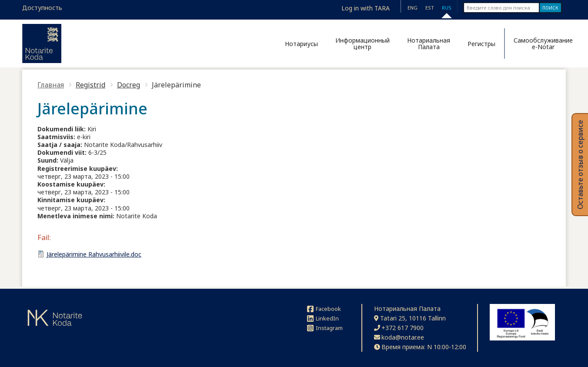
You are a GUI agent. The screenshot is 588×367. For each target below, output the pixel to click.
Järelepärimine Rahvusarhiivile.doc (94, 254)
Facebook (324, 309)
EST (430, 8)
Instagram (325, 328)
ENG (413, 8)
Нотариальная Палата (429, 43)
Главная (51, 85)
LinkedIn (323, 318)
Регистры (481, 44)
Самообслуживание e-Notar (540, 43)
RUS (447, 8)
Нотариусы (301, 44)
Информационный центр (362, 43)
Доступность (42, 8)
